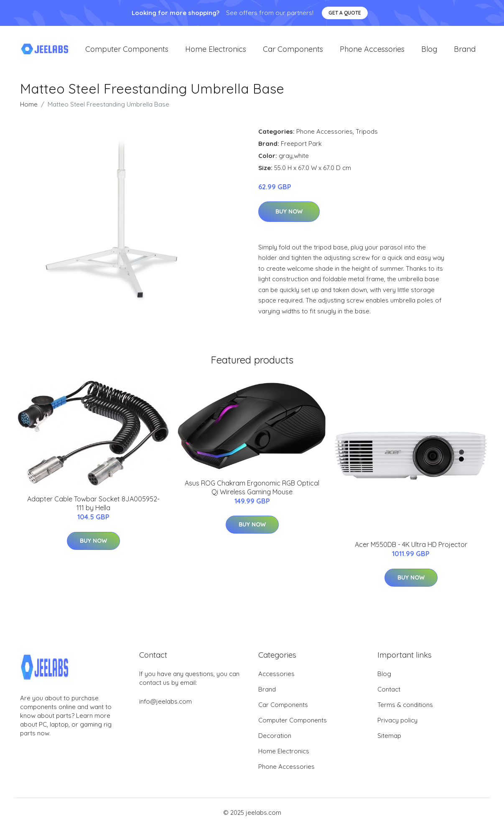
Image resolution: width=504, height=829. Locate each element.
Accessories (276, 676)
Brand (465, 50)
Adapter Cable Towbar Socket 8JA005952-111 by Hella (93, 505)
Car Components (293, 50)
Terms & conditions (405, 707)
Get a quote (345, 13)
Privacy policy (397, 722)
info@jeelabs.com (165, 703)
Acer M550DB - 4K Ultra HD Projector (411, 547)
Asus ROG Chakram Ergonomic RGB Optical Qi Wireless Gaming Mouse (252, 489)
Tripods (367, 133)
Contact (389, 691)
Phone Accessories (372, 50)
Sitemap (389, 738)
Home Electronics (216, 50)
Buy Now (289, 214)
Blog (429, 50)
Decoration (275, 738)
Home (29, 106)
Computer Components (127, 50)
